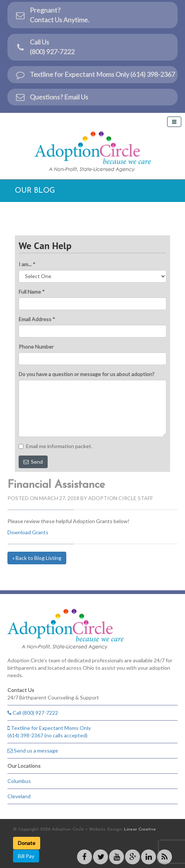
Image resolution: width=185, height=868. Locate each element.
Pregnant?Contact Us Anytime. (52, 15)
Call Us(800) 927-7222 (45, 47)
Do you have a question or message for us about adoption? (87, 374)
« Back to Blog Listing (37, 558)
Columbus (19, 781)
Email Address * (37, 319)
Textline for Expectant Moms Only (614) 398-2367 (95, 74)
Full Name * (32, 292)
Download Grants (28, 532)
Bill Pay (26, 856)
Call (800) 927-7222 (33, 713)
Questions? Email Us (52, 97)
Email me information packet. (55, 446)
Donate (27, 843)
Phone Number (36, 347)
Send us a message (33, 750)
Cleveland (19, 796)
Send (33, 462)
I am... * (27, 264)
